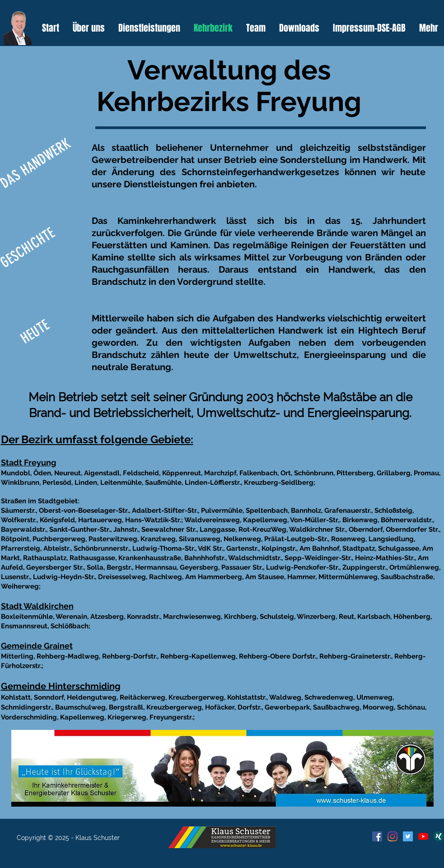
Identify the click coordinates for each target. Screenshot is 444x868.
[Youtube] (423, 836)
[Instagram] (393, 836)
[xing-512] (439, 836)
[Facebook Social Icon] (377, 836)
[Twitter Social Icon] (408, 836)
